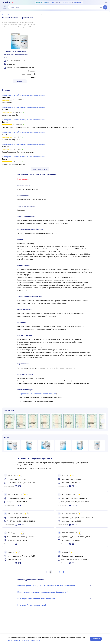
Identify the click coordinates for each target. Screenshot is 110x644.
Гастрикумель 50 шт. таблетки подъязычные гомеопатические (16, 53)
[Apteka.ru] (8, 3)
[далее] (103, 421)
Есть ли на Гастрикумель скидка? (54, 605)
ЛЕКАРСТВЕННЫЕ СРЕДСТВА (15, 15)
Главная (5, 15)
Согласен (96, 639)
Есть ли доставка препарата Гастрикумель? (54, 598)
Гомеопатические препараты (32, 15)
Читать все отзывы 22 (40, 169)
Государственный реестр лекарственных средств (38, 394)
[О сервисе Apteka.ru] (106, 2)
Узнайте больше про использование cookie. (25, 640)
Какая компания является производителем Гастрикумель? (54, 592)
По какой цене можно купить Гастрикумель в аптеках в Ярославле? (54, 586)
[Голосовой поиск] (101, 7)
